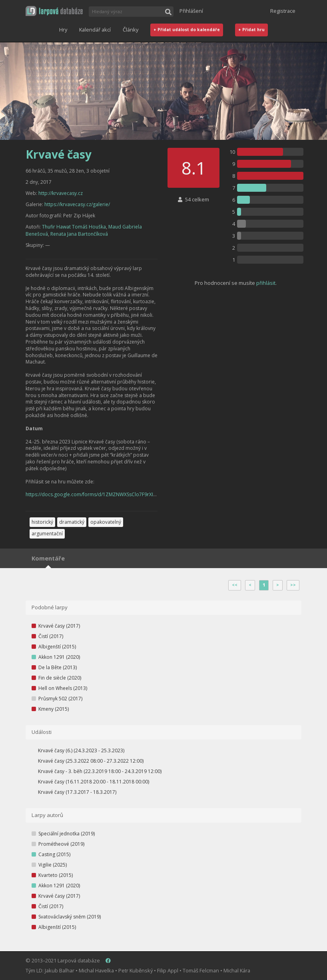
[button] (54, 11)
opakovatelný (106, 522)
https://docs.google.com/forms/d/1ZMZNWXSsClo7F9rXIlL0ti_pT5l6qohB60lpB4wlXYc (122, 494)
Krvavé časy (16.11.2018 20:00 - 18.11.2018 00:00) (94, 782)
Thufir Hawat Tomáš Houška (74, 227)
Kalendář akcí (95, 30)
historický (42, 522)
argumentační (47, 534)
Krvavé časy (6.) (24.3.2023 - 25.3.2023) (81, 750)
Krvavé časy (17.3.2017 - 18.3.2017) (77, 792)
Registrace (283, 11)
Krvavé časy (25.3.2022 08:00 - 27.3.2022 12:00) (91, 761)
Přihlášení (191, 11)
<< (235, 585)
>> (293, 585)
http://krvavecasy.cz (61, 193)
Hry (63, 30)
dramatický (72, 522)
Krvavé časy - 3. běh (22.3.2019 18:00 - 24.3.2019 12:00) (100, 771)
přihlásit (266, 283)
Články (131, 30)
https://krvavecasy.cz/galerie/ (77, 204)
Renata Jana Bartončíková (79, 234)
